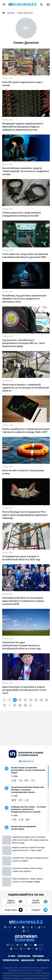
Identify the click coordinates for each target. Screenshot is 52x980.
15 (41, 700)
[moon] (41, 4)
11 (20, 700)
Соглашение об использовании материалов (26, 952)
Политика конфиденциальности (26, 967)
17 (4, 705)
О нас (12, 900)
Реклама (38, 900)
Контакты (24, 900)
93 (25, 705)
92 (20, 705)
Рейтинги (43, 904)
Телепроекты (11, 904)
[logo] (23, 4)
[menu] (4, 4)
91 (15, 705)
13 (31, 700)
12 (25, 700)
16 (46, 700)
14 (36, 700)
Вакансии (28, 904)
